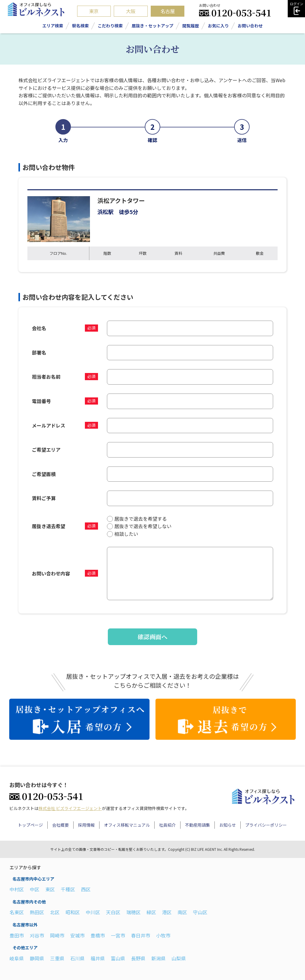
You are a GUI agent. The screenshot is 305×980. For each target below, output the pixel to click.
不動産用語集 (197, 825)
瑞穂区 (133, 912)
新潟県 (158, 958)
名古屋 (168, 11)
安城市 (77, 935)
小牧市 (163, 935)
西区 (86, 889)
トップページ (30, 825)
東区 (50, 889)
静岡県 (37, 958)
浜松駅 (105, 212)
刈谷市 (37, 935)
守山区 (200, 912)
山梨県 (179, 958)
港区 (167, 912)
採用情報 (86, 825)
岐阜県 (17, 958)
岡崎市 (57, 935)
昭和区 (73, 912)
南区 (182, 912)
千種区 (68, 889)
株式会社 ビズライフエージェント (70, 808)
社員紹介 (167, 825)
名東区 (17, 912)
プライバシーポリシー (266, 825)
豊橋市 (98, 935)
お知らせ (228, 825)
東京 (94, 11)
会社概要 (60, 825)
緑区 (151, 912)
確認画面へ (152, 637)
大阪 (131, 11)
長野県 (138, 958)
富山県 (118, 958)
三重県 (57, 958)
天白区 (113, 912)
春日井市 (141, 935)
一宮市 (118, 935)
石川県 (77, 958)
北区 (55, 912)
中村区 (17, 889)
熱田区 (37, 912)
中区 (35, 889)
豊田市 (17, 935)
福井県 (98, 958)
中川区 (93, 912)
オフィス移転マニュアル (127, 825)
